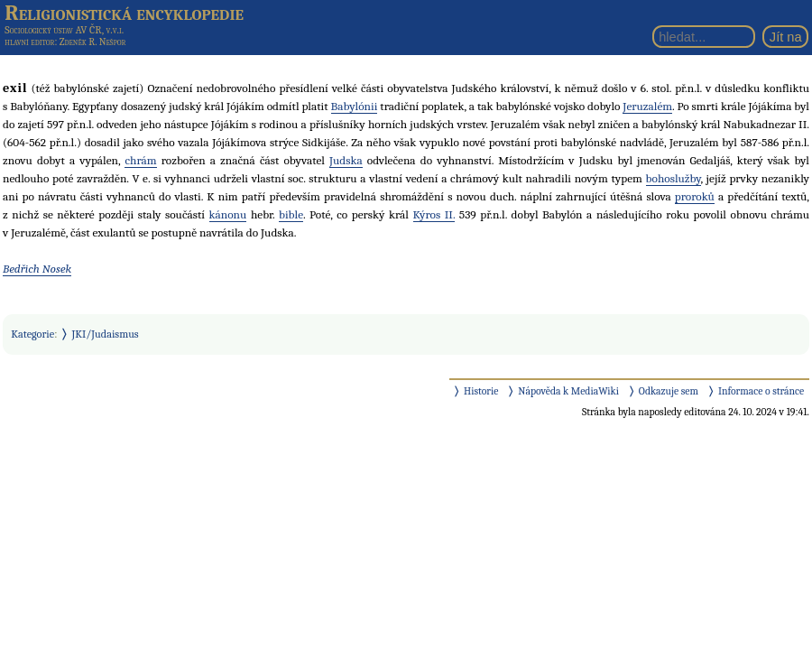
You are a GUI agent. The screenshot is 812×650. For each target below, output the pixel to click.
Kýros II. (434, 214)
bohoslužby (674, 178)
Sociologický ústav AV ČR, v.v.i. (64, 30)
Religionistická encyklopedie (124, 13)
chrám (140, 160)
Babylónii (355, 106)
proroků (695, 196)
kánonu (228, 214)
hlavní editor (29, 42)
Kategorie (32, 334)
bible (291, 214)
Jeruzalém (647, 106)
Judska (346, 160)
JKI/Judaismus (106, 334)
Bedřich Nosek (37, 269)
